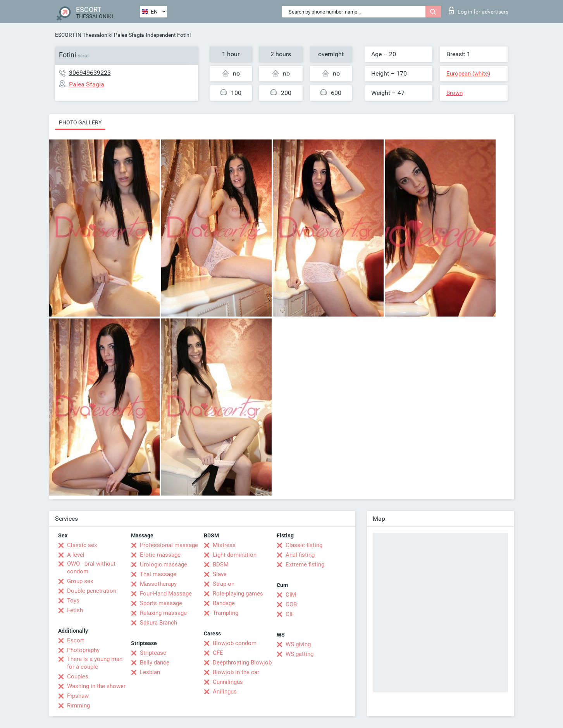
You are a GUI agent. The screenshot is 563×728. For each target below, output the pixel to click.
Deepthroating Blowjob (242, 663)
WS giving (298, 644)
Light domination (235, 555)
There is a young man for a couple (95, 663)
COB (291, 604)
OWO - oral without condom (91, 568)
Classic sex (82, 545)
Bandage (224, 603)
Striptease (153, 653)
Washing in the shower (96, 686)
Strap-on (224, 584)
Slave (220, 574)
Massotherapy (158, 584)
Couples (78, 676)
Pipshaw (78, 696)
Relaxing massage (163, 613)
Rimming (78, 706)
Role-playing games (238, 594)
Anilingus (225, 692)
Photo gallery (80, 122)
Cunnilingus (228, 682)
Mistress (224, 545)
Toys (73, 601)
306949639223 (90, 73)
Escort (76, 640)
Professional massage (169, 545)
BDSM (221, 565)
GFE (218, 653)
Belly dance (155, 663)
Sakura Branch (158, 623)
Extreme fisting (305, 565)
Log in (479, 10)
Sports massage (161, 603)
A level (76, 555)
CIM (291, 595)
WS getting (300, 654)
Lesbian (150, 672)
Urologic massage (164, 565)
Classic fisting (304, 545)
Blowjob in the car (236, 672)
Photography (83, 650)
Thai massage (158, 574)
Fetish (75, 610)
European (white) (468, 74)
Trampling (226, 613)
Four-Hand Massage (166, 594)
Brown (455, 93)
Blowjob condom (235, 643)
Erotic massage (160, 555)
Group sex (80, 581)
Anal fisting (300, 555)
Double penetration (92, 591)
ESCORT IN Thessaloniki (84, 35)
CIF (290, 614)
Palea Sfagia (129, 35)
